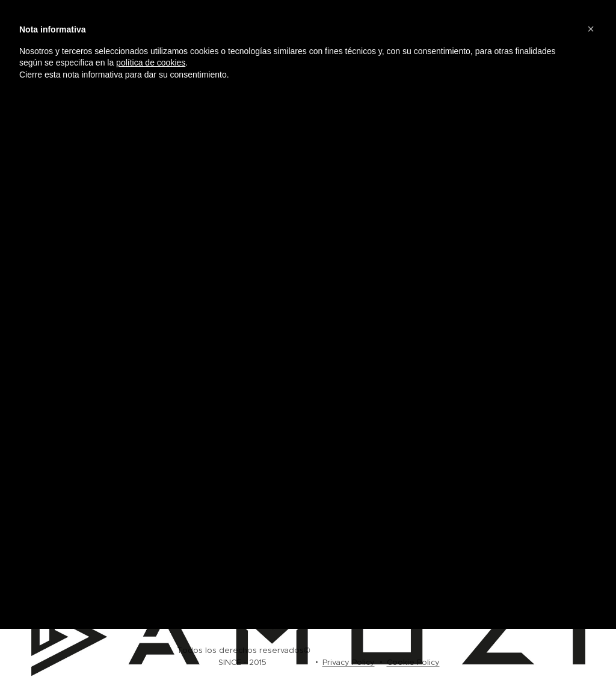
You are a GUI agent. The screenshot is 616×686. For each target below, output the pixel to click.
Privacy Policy (349, 662)
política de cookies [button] (151, 63)
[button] (591, 29)
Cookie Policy (413, 662)
